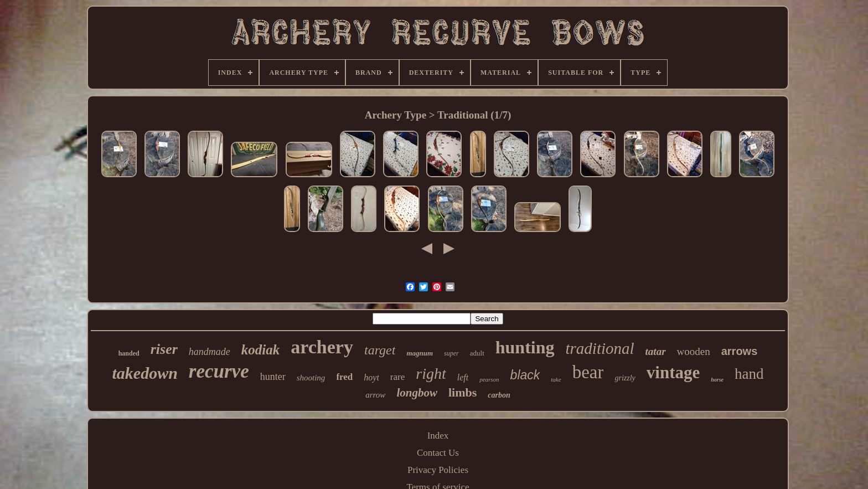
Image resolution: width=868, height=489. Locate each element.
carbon (499, 395)
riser (164, 349)
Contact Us (438, 453)
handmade (210, 352)
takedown (144, 373)
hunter (273, 377)
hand (749, 374)
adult (477, 353)
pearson (489, 379)
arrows (740, 351)
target (380, 350)
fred (344, 377)
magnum (420, 353)
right (431, 374)
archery (322, 347)
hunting (525, 347)
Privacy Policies (438, 470)
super (451, 353)
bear (588, 372)
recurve (219, 371)
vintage (673, 372)
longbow (417, 393)
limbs (463, 392)
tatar (656, 351)
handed (129, 353)
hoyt (371, 377)
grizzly (625, 378)
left (463, 377)
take (556, 379)
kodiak (260, 350)
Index (438, 436)
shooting (311, 378)
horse (717, 380)
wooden (694, 351)
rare (397, 377)
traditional (600, 348)
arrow (375, 395)
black (525, 375)
